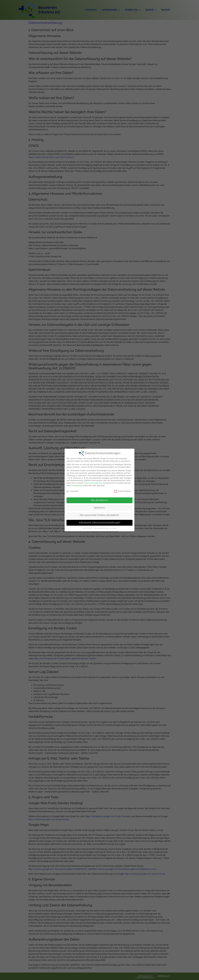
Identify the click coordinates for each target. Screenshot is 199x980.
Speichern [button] (99, 508)
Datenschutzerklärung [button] (101, 528)
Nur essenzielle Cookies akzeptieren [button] (99, 515)
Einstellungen (77, 486)
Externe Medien (123, 491)
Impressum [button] (113, 528)
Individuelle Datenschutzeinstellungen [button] (100, 523)
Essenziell (72, 491)
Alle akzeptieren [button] (99, 500)
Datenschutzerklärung (93, 483)
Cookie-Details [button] (87, 528)
